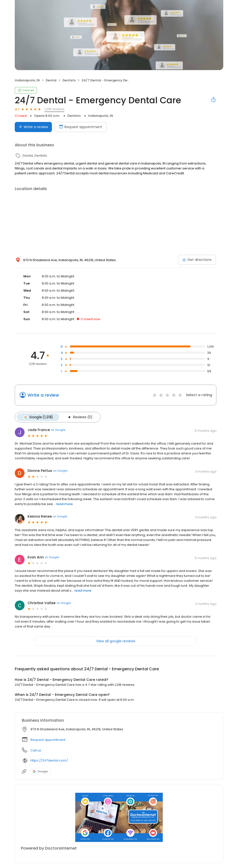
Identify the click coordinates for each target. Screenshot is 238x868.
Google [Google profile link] (40, 771)
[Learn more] (119, 817)
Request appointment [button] (48, 740)
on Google (58, 430)
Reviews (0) (79, 417)
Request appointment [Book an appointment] (81, 127)
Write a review (43, 395)
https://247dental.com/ (49, 760)
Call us (36, 750)
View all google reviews (116, 641)
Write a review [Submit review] (33, 127)
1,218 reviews (54, 109)
